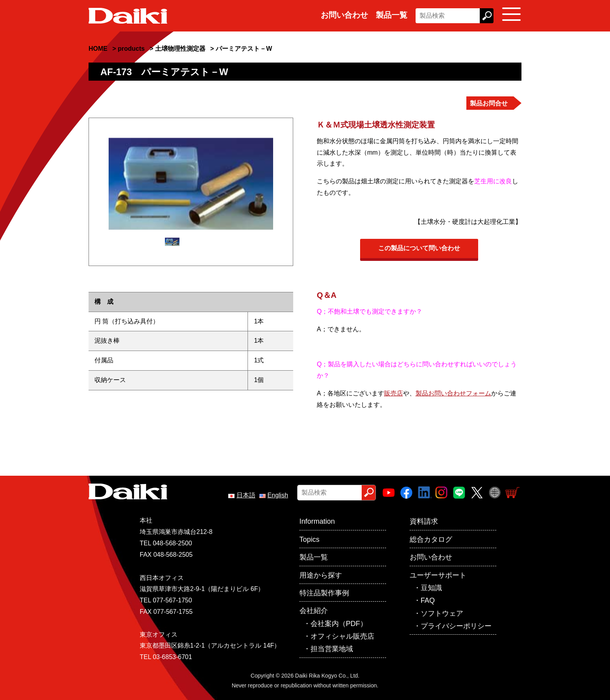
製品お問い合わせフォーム (453, 393)
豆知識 (431, 588)
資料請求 (424, 521)
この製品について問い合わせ (419, 248)
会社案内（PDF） (339, 624)
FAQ (428, 600)
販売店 (394, 393)
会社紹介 (314, 611)
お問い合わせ (344, 15)
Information (317, 521)
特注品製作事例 (324, 593)
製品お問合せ (489, 103)
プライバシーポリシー (456, 626)
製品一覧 (392, 15)
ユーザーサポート (438, 575)
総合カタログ (431, 539)
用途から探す (321, 575)
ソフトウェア (442, 613)
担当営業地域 (332, 649)
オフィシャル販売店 (342, 636)
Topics (310, 539)
